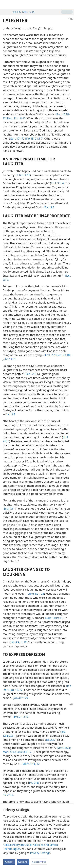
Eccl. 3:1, (56, 183)
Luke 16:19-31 (54, 618)
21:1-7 (38, 139)
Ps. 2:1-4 (8, 795)
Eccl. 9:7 (49, 207)
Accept (9, 862)
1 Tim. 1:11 (23, 175)
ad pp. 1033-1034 (22, 12)
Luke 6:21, (34, 594)
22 (21, 690)
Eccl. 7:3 (31, 374)
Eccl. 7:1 (10, 414)
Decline (23, 862)
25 (42, 594)
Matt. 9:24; (64, 748)
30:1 (12, 736)
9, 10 (23, 642)
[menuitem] (5, 4)
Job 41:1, (19, 698)
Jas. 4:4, (15, 642)
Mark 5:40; (9, 752)
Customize (39, 862)
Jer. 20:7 (51, 740)
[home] (5, 4)
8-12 (23, 118)
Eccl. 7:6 (8, 509)
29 (26, 698)
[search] (70, 4)
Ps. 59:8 (34, 783)
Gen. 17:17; (17, 139)
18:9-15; (29, 139)
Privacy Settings (40, 853)
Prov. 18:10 (21, 717)
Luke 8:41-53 (24, 752)
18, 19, (14, 690)
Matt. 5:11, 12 (31, 764)
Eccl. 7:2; (50, 355)
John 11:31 (9, 359)
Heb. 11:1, (13, 118)
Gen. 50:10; (63, 355)
